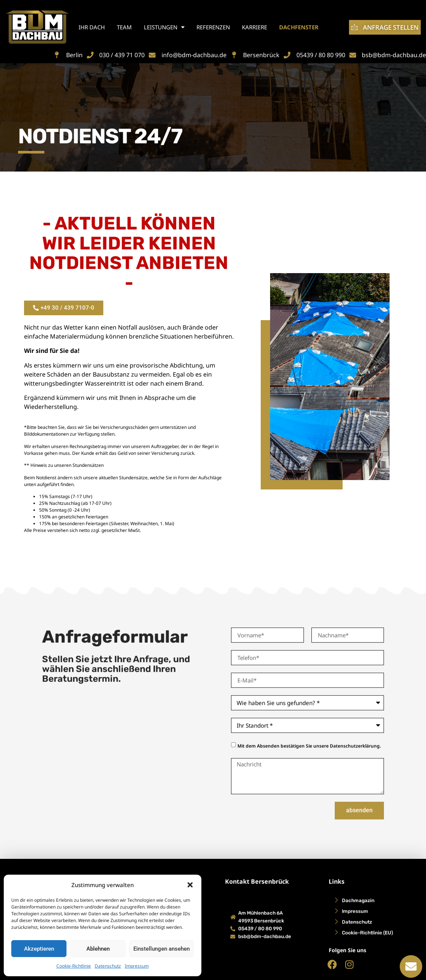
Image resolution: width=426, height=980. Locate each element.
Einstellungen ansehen (162, 949)
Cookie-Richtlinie (74, 966)
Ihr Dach (92, 27)
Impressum (137, 966)
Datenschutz (108, 966)
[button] (190, 885)
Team (124, 27)
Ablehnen (98, 949)
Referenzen (213, 27)
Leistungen (164, 27)
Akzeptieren (39, 949)
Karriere (255, 27)
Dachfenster (299, 27)
